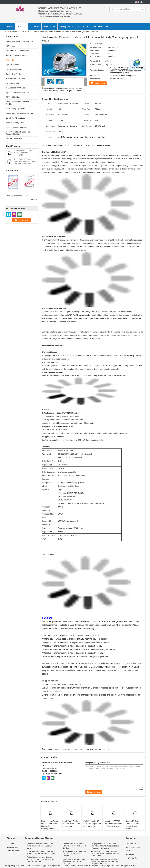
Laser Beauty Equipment (15, 109)
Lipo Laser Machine (14, 65)
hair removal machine (76, 749)
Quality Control (67, 26)
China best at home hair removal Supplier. (32, 866)
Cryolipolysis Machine (14, 74)
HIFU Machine (12, 46)
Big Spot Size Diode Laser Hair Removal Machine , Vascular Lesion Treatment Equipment (106, 846)
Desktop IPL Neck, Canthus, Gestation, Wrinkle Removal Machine (133, 825)
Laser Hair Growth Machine (16, 127)
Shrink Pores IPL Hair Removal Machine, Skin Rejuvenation (71, 824)
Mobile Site (132, 858)
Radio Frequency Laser (15, 123)
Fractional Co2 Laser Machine (17, 51)
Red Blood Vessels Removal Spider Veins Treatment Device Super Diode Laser (41, 846)
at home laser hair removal (56, 749)
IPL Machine (26, 32)
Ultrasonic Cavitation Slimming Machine (18, 103)
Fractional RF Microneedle (16, 79)
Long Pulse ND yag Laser (16, 118)
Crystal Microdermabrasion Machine (20, 113)
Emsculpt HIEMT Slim (14, 139)
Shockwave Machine (14, 69)
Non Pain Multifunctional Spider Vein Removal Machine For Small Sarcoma (41, 853)
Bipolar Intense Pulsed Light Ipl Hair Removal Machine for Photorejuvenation (50, 825)
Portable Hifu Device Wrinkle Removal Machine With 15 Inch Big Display (75, 846)
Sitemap (131, 854)
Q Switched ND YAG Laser (16, 88)
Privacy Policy (10, 866)
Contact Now (99, 83)
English (141, 2)
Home (10, 26)
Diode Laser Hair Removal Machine (20, 41)
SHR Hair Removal (13, 83)
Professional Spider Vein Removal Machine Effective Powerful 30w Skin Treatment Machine (41, 859)
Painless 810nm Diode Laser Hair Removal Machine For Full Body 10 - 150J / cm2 (106, 854)
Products (22, 26)
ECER (133, 866)
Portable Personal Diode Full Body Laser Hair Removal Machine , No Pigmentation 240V (105, 861)
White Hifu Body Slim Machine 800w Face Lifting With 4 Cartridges (74, 861)
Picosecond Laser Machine (16, 55)
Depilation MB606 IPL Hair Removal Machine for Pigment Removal (113, 824)
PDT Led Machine (13, 97)
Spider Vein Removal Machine (18, 93)
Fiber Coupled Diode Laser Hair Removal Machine (18, 133)
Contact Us (83, 26)
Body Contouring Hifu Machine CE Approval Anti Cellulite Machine (74, 854)
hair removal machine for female (97, 749)
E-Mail (130, 851)
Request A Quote (101, 26)
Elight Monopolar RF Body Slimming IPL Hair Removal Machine (92, 824)
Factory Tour (50, 26)
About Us (35, 26)
